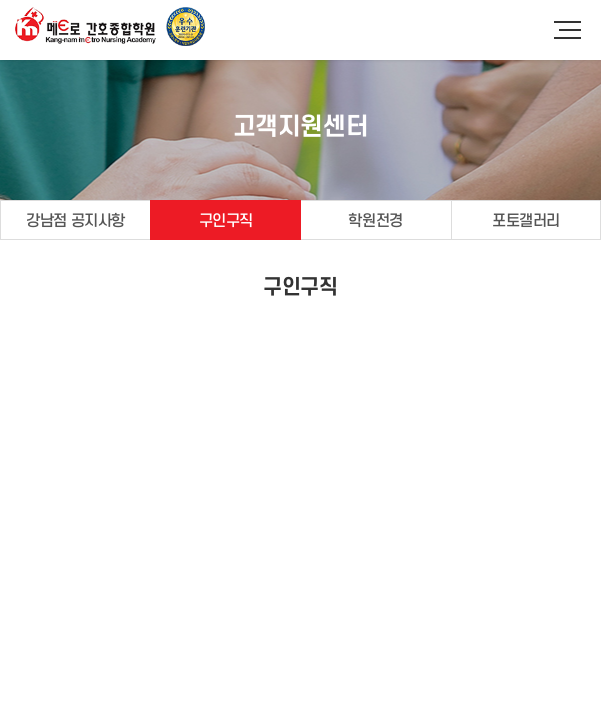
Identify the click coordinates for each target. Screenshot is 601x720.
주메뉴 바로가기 (0, 0)
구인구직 (226, 221)
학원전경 (375, 221)
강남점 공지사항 (75, 221)
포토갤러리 (526, 221)
